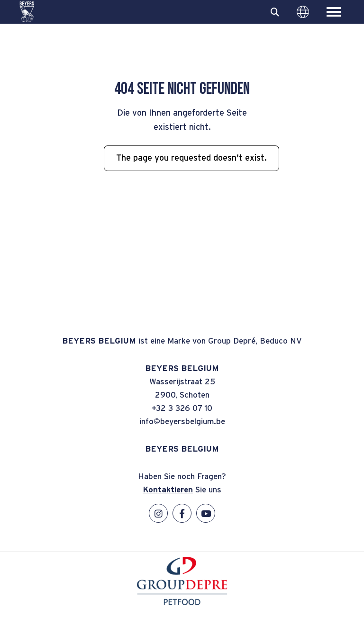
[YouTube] (206, 513)
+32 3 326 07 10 (182, 408)
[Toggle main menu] (334, 12)
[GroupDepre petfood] (182, 603)
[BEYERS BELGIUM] (27, 12)
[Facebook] (182, 513)
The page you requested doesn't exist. (191, 158)
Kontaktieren (168, 490)
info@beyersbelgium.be (182, 422)
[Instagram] (158, 513)
